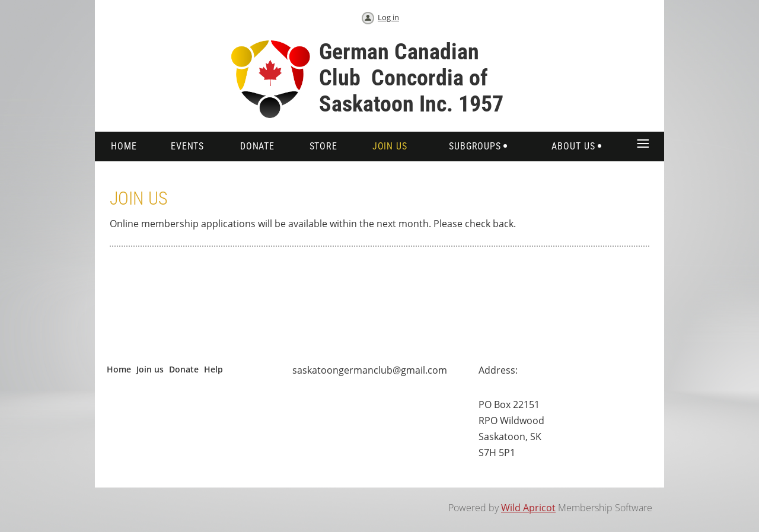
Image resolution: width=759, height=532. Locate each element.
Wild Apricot (528, 508)
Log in (388, 17)
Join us (150, 369)
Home (119, 369)
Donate (184, 369)
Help (213, 369)
